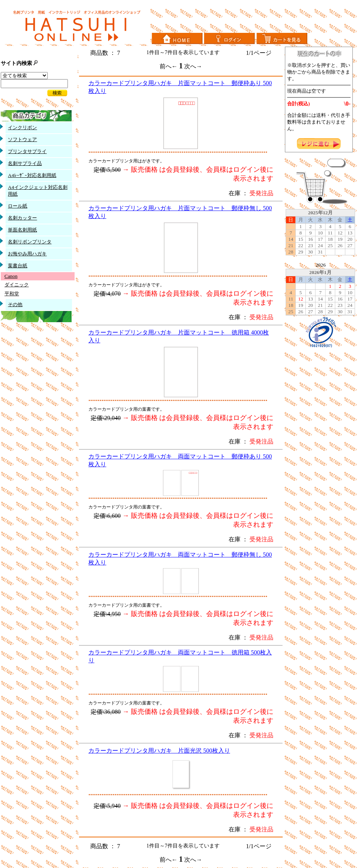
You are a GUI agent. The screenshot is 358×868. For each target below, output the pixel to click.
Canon (11, 276)
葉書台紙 (18, 266)
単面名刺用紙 (22, 230)
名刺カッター (22, 218)
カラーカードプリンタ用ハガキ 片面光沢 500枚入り (159, 751)
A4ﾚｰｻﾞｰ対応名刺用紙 (32, 175)
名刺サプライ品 (25, 163)
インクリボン (22, 127)
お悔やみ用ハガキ (27, 254)
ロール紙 (18, 206)
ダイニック (17, 285)
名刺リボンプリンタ (30, 242)
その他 (15, 304)
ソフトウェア (22, 139)
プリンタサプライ (27, 151)
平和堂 (12, 294)
